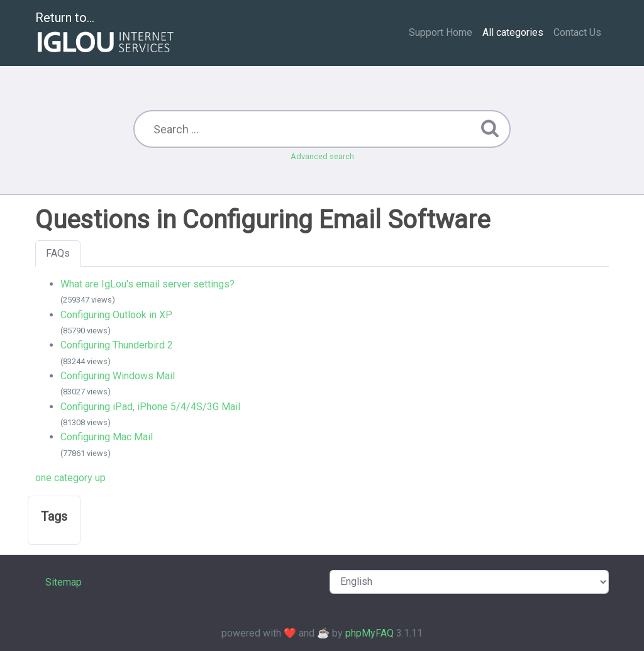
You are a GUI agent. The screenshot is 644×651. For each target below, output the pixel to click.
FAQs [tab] (58, 253)
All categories (513, 32)
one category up (70, 478)
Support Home (441, 32)
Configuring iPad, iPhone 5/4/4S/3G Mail (150, 407)
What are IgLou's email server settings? (147, 284)
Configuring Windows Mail (118, 376)
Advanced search (322, 156)
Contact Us (577, 32)
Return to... (106, 34)
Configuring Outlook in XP (116, 315)
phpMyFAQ (369, 633)
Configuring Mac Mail (107, 437)
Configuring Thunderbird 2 (117, 345)
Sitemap (64, 582)
